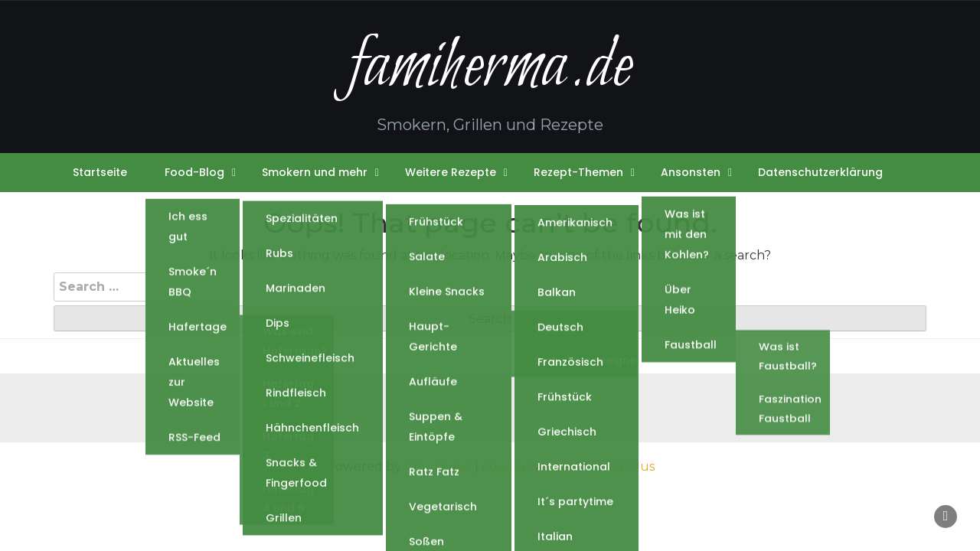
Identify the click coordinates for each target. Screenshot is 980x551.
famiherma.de (490, 68)
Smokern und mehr (315, 172)
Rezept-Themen (578, 172)
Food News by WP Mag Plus (568, 466)
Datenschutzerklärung (820, 172)
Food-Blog (194, 172)
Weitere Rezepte (451, 172)
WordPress (438, 466)
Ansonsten (691, 172)
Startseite (100, 172)
